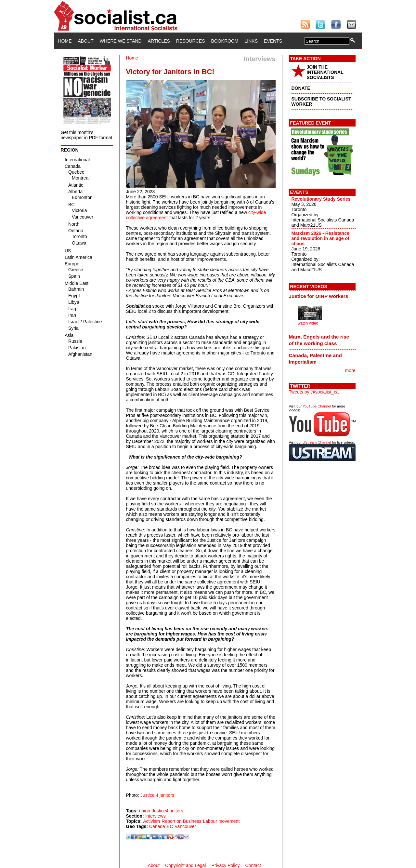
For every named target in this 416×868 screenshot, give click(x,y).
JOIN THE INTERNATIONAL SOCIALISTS (325, 72)
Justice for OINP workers (319, 296)
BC (170, 826)
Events (273, 41)
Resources (191, 41)
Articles (159, 41)
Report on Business (181, 821)
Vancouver (185, 826)
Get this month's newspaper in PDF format (87, 135)
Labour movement (221, 821)
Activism (151, 821)
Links (251, 41)
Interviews (156, 816)
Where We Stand (121, 41)
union (145, 811)
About (86, 41)
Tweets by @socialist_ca (314, 392)
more (350, 370)
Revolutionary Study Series (321, 199)
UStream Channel (317, 442)
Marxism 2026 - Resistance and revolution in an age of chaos (320, 238)
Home (65, 41)
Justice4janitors (168, 811)
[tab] (322, 296)
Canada (157, 826)
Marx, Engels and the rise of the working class (319, 340)
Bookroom (225, 41)
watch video (308, 323)
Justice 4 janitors (157, 795)
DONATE (301, 88)
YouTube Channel (317, 406)
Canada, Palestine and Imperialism (315, 359)
